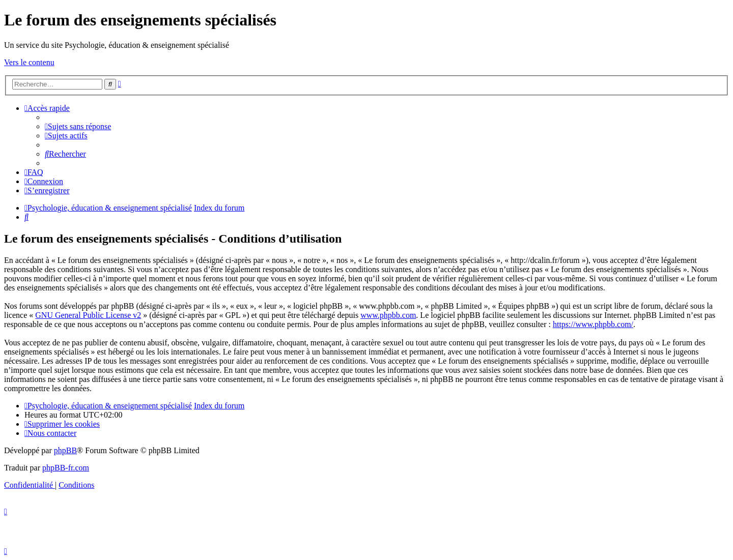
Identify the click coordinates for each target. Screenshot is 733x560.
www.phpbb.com (388, 315)
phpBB (65, 450)
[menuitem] (78, 126)
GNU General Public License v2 (88, 315)
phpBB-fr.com (66, 468)
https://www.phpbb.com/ (593, 324)
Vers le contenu (29, 62)
